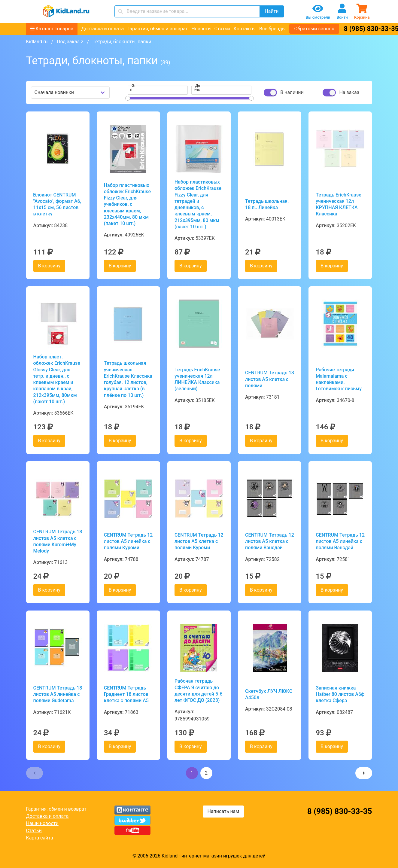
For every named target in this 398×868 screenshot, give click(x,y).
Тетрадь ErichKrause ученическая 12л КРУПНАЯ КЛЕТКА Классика (339, 204)
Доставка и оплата (102, 29)
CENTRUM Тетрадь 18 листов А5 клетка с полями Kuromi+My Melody (58, 541)
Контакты (245, 29)
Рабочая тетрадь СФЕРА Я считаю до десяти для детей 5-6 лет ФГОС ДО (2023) (199, 691)
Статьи (222, 29)
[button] (35, 773)
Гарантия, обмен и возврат (158, 29)
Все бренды (272, 29)
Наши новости (42, 823)
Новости (201, 29)
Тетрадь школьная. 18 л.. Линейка (267, 204)
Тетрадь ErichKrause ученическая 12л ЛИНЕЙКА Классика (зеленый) (197, 379)
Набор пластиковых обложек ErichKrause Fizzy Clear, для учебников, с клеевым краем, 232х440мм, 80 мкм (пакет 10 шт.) (127, 204)
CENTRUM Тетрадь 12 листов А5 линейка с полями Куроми (128, 541)
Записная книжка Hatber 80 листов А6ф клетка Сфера (340, 694)
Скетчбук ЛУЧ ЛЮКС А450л (269, 694)
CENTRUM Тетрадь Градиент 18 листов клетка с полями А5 (126, 694)
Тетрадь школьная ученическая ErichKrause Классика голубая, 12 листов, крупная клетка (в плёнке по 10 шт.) (128, 379)
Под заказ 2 (70, 42)
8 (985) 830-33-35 (340, 811)
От (134, 86)
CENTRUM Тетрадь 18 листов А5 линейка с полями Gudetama (58, 694)
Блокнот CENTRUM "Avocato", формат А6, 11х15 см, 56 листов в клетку (57, 204)
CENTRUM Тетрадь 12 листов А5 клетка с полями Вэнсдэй (270, 541)
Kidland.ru (37, 42)
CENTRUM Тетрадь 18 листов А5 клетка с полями (270, 379)
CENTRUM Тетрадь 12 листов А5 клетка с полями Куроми (199, 541)
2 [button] (206, 773)
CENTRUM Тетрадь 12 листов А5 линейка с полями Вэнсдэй (340, 541)
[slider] (128, 98)
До (198, 86)
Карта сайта (40, 838)
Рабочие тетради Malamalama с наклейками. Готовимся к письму (339, 379)
